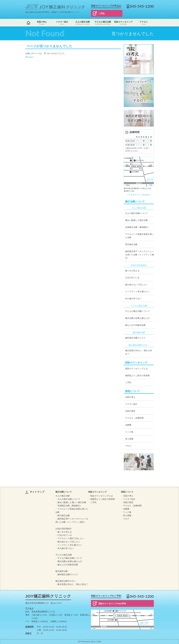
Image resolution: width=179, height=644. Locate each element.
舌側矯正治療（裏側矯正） (137, 227)
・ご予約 (92, 502)
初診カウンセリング (123, 23)
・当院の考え (127, 496)
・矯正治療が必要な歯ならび (69, 561)
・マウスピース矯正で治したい (70, 538)
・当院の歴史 (127, 502)
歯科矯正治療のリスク (135, 338)
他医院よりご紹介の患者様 (137, 375)
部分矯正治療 (131, 244)
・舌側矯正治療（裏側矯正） (69, 506)
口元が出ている (132, 278)
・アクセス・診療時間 (131, 506)
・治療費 (125, 509)
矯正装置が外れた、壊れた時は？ (138, 352)
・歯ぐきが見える (64, 532)
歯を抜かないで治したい (136, 285)
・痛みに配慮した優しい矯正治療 (71, 502)
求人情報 (129, 439)
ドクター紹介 (62, 23)
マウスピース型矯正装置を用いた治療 (139, 236)
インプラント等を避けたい (137, 291)
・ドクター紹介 (128, 499)
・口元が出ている (64, 535)
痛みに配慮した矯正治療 (136, 220)
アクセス (144, 23)
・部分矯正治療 (63, 515)
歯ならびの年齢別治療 (135, 325)
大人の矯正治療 (83, 23)
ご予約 (102, 13)
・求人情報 (126, 515)
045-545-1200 (142, 6)
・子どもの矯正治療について (69, 558)
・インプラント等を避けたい (69, 545)
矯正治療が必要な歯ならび (137, 318)
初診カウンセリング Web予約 (112, 604)
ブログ (128, 446)
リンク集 (129, 432)
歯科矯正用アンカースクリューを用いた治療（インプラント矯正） (139, 255)
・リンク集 (126, 512)
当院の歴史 (130, 411)
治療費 (128, 425)
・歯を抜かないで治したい (68, 542)
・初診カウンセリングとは (101, 496)
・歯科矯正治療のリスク (67, 574)
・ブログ (125, 519)
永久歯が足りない (133, 298)
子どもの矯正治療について (137, 311)
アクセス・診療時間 (134, 418)
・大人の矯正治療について (68, 499)
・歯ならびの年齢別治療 (67, 565)
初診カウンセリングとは (136, 368)
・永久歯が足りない (65, 548)
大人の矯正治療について (136, 213)
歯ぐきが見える (132, 271)
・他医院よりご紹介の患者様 (102, 499)
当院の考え (42, 23)
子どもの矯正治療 (103, 23)
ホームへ (29, 57)
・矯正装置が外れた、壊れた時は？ (72, 584)
